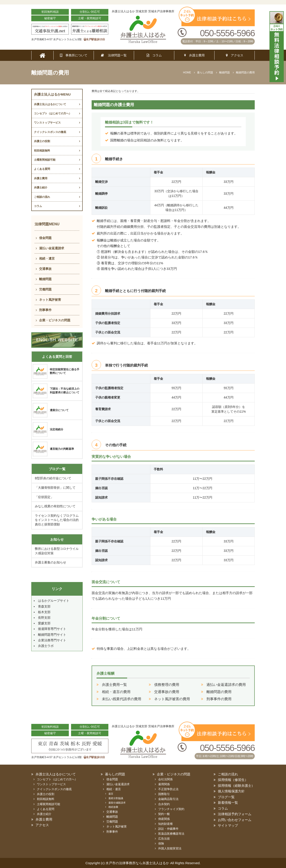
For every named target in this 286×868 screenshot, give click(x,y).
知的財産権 (165, 824)
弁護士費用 (194, 55)
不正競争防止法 (168, 789)
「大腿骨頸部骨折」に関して (55, 488)
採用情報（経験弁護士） (236, 786)
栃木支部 (44, 612)
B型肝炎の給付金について (53, 478)
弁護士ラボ (46, 646)
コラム (154, 55)
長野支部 (44, 618)
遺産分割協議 (116, 798)
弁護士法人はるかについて (50, 104)
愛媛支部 (44, 623)
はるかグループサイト (54, 601)
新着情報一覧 (228, 803)
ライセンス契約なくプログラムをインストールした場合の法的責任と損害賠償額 (57, 520)
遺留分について (59, 410)
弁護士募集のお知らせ (50, 562)
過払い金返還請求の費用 (226, 685)
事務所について (74, 55)
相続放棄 (113, 807)
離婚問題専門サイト (52, 635)
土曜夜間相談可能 (45, 160)
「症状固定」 (44, 497)
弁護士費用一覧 (114, 685)
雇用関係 (164, 784)
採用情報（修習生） (233, 780)
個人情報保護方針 (231, 791)
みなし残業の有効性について (55, 506)
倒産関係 (164, 819)
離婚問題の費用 (219, 692)
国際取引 (164, 794)
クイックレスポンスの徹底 (50, 132)
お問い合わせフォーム (235, 820)
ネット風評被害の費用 (172, 699)
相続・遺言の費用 (116, 692)
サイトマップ (228, 825)
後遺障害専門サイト (52, 629)
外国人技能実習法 (170, 848)
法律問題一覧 (114, 55)
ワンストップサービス (47, 123)
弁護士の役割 (42, 141)
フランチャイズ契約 (171, 809)
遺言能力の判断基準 (62, 449)
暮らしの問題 (115, 774)
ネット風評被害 (50, 300)
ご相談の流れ (42, 197)
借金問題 (45, 238)
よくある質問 (42, 169)
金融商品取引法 (168, 799)
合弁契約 (164, 804)
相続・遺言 (47, 258)
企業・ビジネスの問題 (55, 320)
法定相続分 (57, 429)
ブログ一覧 (226, 797)
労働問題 (45, 289)
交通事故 (45, 269)
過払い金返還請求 (52, 248)
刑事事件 (45, 310)
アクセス (235, 55)
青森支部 (44, 606)
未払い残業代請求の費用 (122, 699)
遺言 (111, 794)
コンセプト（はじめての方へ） (53, 113)
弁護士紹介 (41, 188)
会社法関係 (165, 779)
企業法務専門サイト (52, 640)
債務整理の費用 (167, 685)
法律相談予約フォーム (235, 814)
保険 (161, 843)
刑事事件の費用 (219, 699)
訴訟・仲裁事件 (168, 829)
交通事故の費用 (167, 692)
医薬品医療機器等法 (171, 834)
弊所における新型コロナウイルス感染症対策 (57, 551)
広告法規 (164, 839)
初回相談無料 (42, 151)
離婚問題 (45, 279)
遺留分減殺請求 (117, 803)
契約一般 (164, 814)
